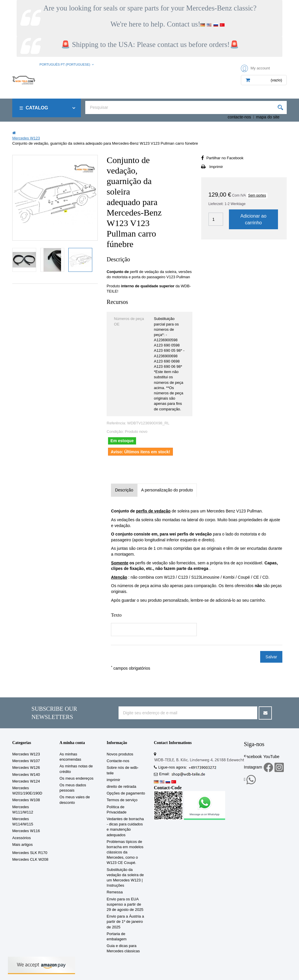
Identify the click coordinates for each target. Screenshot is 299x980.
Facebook (253, 757)
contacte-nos (239, 117)
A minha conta (72, 743)
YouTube (271, 757)
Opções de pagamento (126, 793)
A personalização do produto (167, 490)
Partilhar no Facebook (225, 158)
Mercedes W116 (26, 831)
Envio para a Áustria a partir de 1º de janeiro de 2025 (125, 922)
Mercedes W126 (26, 768)
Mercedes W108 (26, 800)
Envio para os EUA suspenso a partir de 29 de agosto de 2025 (125, 904)
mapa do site (268, 117)
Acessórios (22, 838)
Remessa (115, 892)
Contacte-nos (118, 761)
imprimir (113, 780)
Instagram (253, 767)
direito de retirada (121, 786)
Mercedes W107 (26, 761)
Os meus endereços (77, 778)
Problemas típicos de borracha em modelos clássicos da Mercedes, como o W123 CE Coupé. (125, 852)
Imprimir (216, 167)
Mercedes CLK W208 (30, 859)
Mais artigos (22, 845)
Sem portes (257, 195)
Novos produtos (120, 754)
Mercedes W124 (26, 781)
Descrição (124, 490)
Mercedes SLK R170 (30, 853)
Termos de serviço (122, 800)
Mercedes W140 (26, 775)
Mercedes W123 (26, 754)
